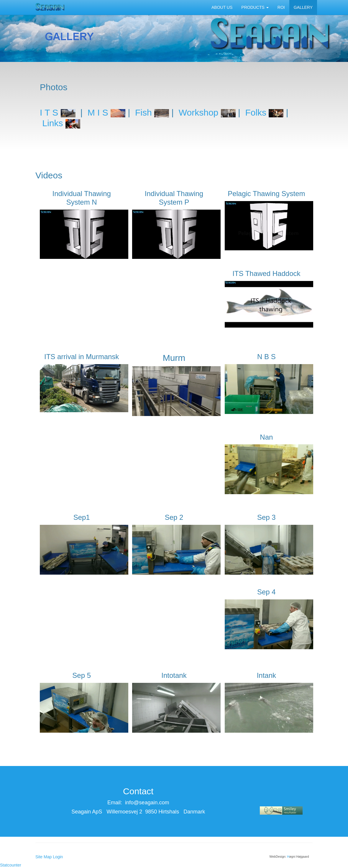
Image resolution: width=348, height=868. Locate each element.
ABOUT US (222, 7)
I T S (49, 112)
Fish (143, 112)
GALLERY (303, 7)
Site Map (43, 857)
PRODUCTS (255, 7)
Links (61, 123)
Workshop (199, 112)
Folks (256, 112)
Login (58, 857)
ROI (281, 7)
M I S (98, 112)
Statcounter (11, 865)
